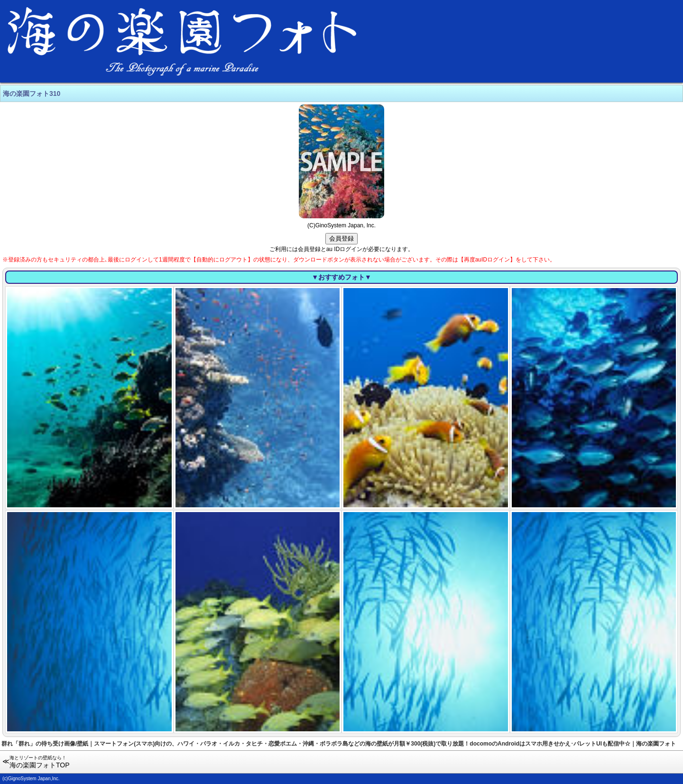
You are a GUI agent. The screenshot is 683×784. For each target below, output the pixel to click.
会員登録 (341, 238)
